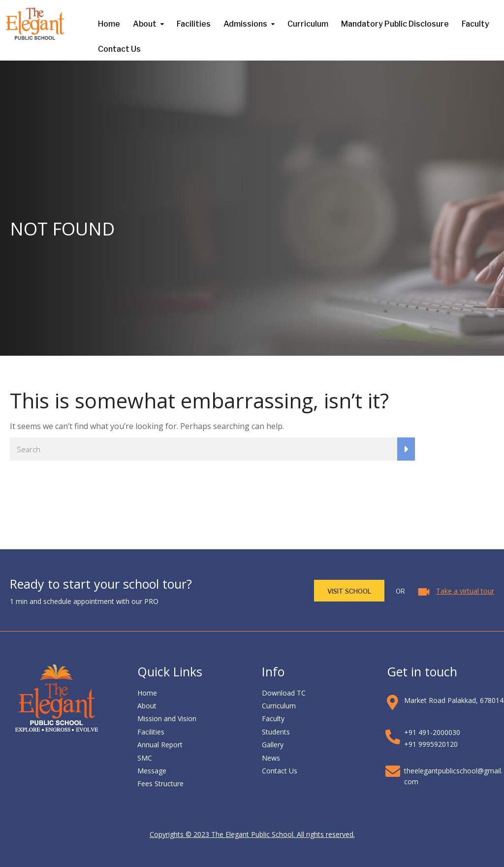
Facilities (194, 24)
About (145, 24)
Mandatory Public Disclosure (395, 24)
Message (152, 771)
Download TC (284, 693)
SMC (145, 758)
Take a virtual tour (465, 591)
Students (276, 732)
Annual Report (160, 745)
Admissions (245, 24)
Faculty (475, 24)
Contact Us (119, 49)
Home (109, 24)
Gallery (273, 745)
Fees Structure (160, 784)
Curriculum (308, 24)
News (271, 758)
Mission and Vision (167, 718)
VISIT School (349, 591)
